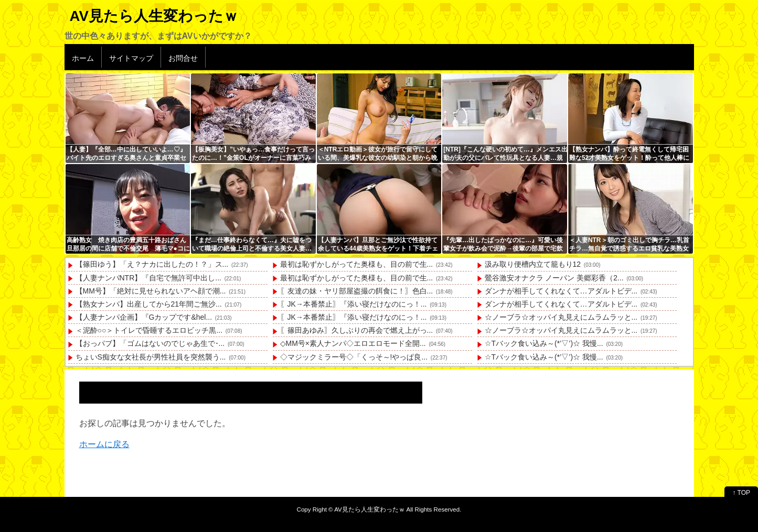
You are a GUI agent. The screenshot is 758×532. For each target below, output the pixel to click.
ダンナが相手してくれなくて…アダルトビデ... (561, 291)
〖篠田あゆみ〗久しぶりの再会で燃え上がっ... (357, 330)
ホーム (83, 58)
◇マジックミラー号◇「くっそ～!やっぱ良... (354, 357)
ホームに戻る (104, 444)
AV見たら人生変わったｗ (154, 16)
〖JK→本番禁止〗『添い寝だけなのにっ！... (354, 304)
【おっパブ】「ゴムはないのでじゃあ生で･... (150, 343)
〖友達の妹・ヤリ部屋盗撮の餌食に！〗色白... (357, 291)
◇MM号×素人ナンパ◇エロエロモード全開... (353, 343)
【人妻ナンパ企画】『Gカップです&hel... (144, 317)
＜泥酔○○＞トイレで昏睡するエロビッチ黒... (149, 330)
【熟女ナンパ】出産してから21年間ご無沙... (149, 304)
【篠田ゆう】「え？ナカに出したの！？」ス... (152, 264)
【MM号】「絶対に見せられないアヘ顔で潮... (151, 291)
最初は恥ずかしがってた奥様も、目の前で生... (357, 264)
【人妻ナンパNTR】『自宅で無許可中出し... (148, 278)
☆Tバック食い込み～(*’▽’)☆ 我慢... (544, 343)
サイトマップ (131, 58)
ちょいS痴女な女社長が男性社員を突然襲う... (151, 357)
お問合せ (183, 58)
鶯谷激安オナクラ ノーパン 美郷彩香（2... (554, 278)
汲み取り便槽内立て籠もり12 (533, 264)
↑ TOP (741, 493)
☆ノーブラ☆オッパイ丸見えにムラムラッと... (561, 317)
